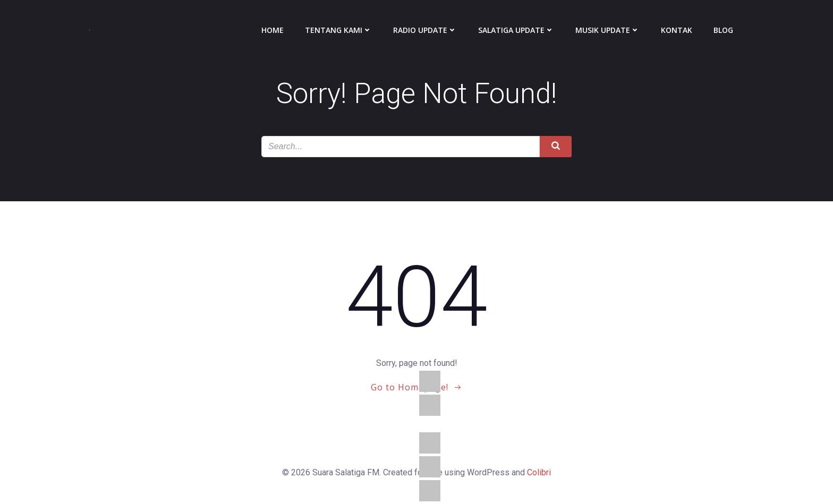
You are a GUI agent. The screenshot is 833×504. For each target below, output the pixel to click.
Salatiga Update (516, 30)
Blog (723, 30)
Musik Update (607, 30)
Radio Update (425, 30)
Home (273, 30)
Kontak (677, 30)
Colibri (539, 472)
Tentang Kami (338, 30)
